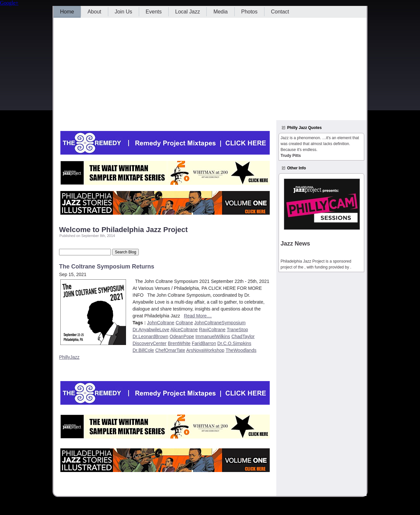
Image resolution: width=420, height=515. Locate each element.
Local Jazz (188, 12)
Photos (249, 12)
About (94, 12)
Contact (280, 12)
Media (220, 12)
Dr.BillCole (143, 350)
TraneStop (237, 330)
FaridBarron (204, 343)
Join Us (124, 12)
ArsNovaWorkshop (205, 350)
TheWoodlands (241, 350)
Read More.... (198, 316)
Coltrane (184, 323)
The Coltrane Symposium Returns (107, 267)
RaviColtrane (212, 330)
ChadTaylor (243, 336)
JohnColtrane (161, 323)
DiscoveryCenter (149, 343)
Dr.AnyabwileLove (151, 330)
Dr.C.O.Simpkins (234, 343)
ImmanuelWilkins (213, 336)
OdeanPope (182, 336)
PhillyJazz (69, 357)
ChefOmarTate (170, 350)
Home (67, 12)
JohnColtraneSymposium (220, 323)
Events (154, 12)
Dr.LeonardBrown (150, 336)
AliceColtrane (184, 330)
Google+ (9, 3)
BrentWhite (179, 343)
